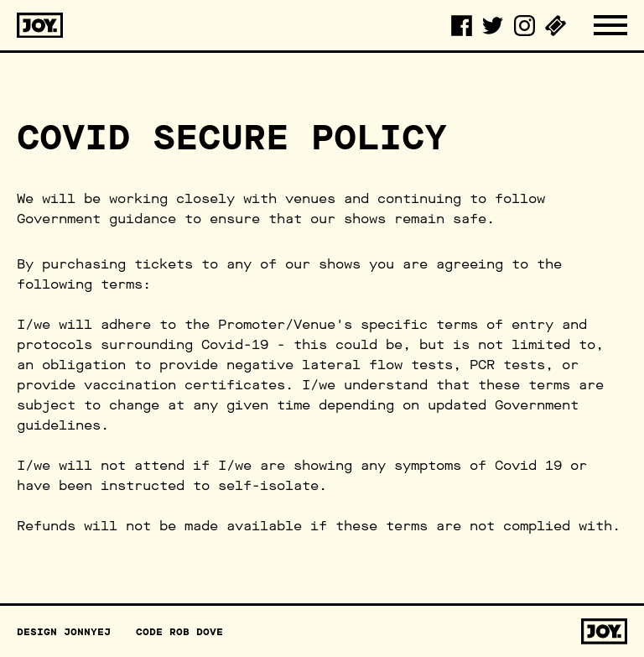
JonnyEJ (87, 632)
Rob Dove (196, 632)
